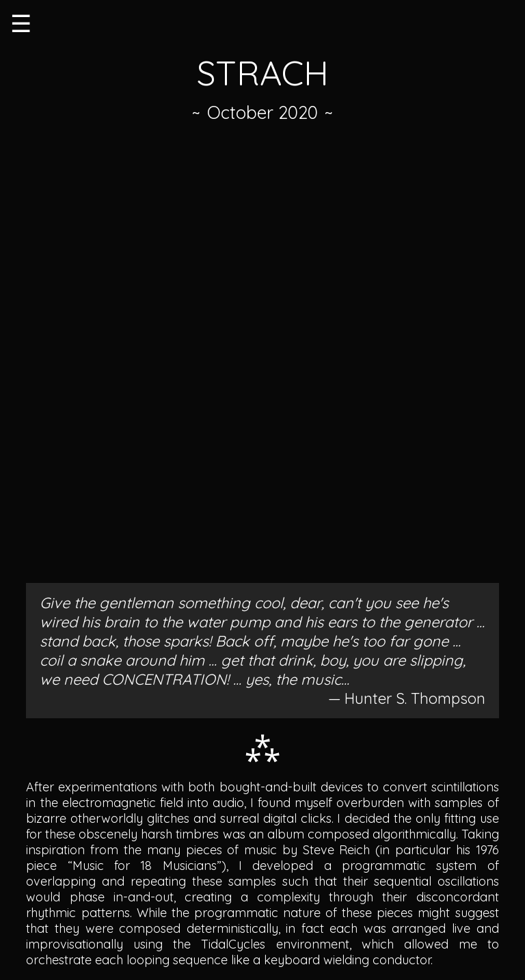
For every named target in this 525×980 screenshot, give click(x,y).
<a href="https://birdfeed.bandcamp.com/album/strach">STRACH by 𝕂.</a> (262, 357)
